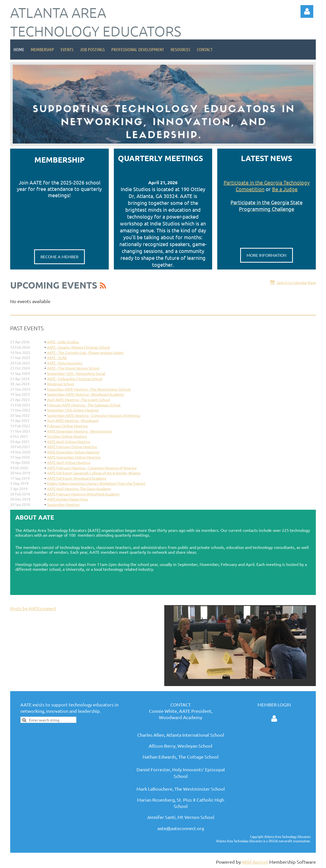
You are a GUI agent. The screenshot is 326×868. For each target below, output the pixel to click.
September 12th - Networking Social (76, 373)
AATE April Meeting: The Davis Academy (79, 489)
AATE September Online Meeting (74, 457)
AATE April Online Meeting (69, 442)
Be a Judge (285, 189)
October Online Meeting (67, 436)
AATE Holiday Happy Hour (68, 499)
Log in (307, 11)
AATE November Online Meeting (73, 452)
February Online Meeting (67, 426)
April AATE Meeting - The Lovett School (79, 400)
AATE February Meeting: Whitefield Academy (83, 494)
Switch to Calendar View (296, 282)
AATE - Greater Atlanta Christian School (78, 347)
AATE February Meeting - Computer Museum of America (92, 468)
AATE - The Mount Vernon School (73, 368)
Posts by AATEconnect (33, 608)
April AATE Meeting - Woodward (73, 420)
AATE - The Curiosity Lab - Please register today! (85, 352)
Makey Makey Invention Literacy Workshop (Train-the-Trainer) (96, 483)
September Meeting (63, 504)
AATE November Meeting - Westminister (80, 431)
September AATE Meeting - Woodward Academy (86, 394)
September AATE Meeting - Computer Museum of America (94, 415)
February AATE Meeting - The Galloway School (84, 405)
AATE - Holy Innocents (65, 363)
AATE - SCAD (57, 358)
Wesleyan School (61, 384)
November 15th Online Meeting (73, 410)
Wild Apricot (255, 862)
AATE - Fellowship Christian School (75, 379)
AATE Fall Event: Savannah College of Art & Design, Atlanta (94, 473)
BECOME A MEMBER (59, 257)
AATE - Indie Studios (63, 342)
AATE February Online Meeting (72, 447)
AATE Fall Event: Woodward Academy (77, 478)
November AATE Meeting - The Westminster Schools (89, 389)
